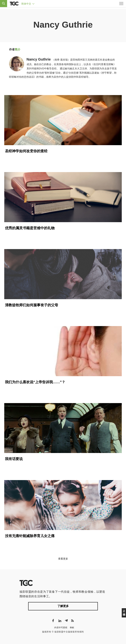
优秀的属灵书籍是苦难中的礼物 (30, 228)
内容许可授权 (61, 628)
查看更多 (63, 559)
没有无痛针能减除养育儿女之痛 (30, 536)
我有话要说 (14, 459)
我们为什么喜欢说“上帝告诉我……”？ (35, 382)
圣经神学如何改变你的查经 (26, 151)
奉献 (72, 628)
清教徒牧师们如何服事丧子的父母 (32, 305)
